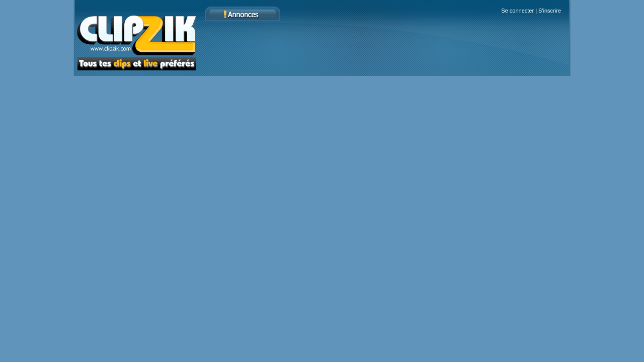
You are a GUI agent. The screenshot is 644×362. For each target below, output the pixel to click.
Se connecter (517, 11)
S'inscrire (550, 11)
